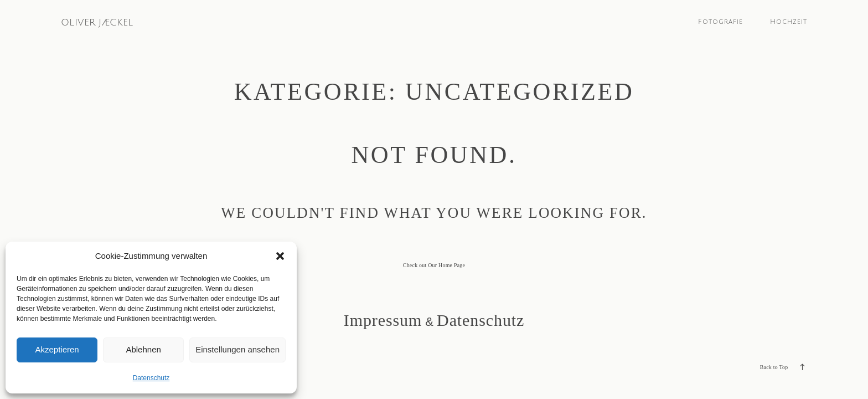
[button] (280, 256)
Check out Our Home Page (434, 265)
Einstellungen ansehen (237, 349)
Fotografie (720, 22)
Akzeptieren (57, 349)
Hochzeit (789, 22)
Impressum (383, 320)
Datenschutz (151, 378)
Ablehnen (143, 349)
